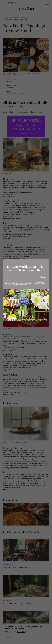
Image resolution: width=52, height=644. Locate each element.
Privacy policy (41, 282)
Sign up (43, 277)
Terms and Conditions (14, 283)
